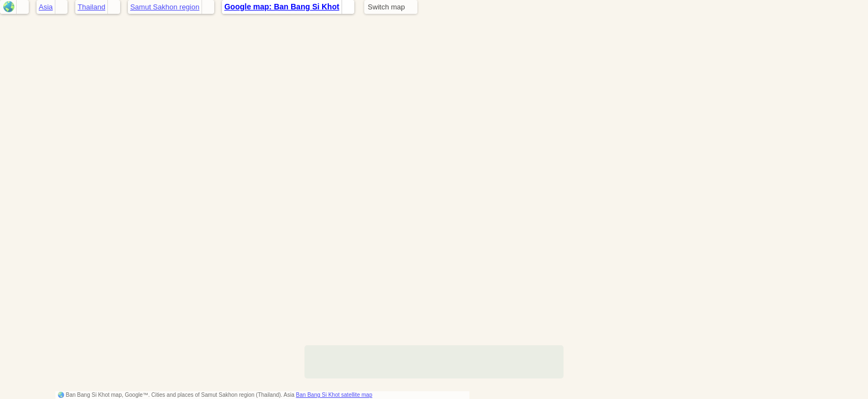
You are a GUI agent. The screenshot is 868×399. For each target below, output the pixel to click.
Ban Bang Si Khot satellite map (334, 395)
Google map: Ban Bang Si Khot (282, 7)
